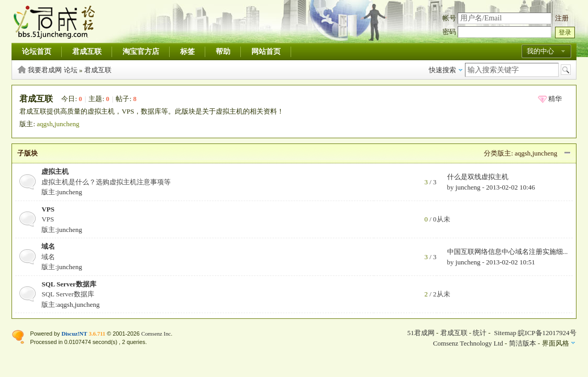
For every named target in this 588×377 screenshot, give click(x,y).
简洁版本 (523, 343)
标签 (187, 52)
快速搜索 (442, 70)
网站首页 (266, 52)
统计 (480, 333)
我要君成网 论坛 (52, 70)
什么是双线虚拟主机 (478, 177)
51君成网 (421, 333)
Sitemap (505, 333)
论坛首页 (37, 52)
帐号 (449, 18)
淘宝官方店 (141, 52)
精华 (555, 99)
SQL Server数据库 (69, 284)
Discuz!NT (74, 334)
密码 (449, 32)
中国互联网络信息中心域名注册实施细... (508, 252)
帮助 (223, 52)
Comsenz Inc (156, 334)
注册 (562, 18)
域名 (48, 246)
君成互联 (87, 52)
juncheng (67, 124)
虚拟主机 (55, 171)
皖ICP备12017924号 (547, 333)
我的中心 (540, 51)
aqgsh (45, 124)
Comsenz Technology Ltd (468, 343)
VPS (48, 209)
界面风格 (556, 343)
